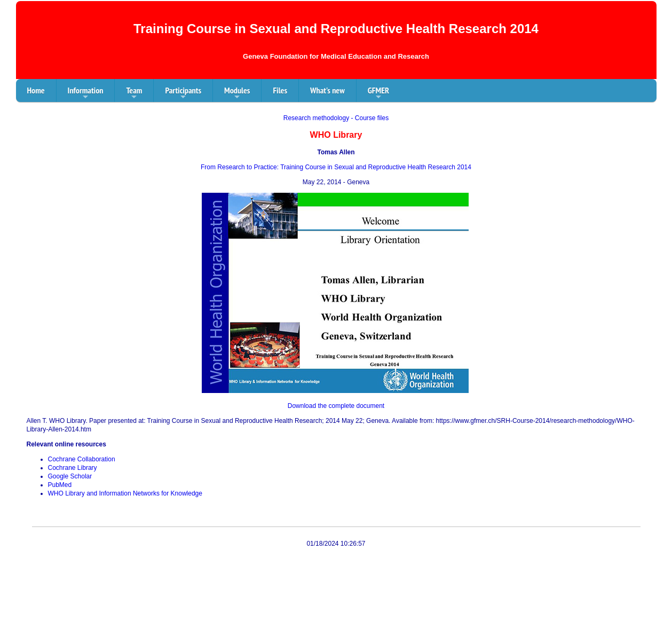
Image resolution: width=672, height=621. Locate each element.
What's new (327, 90)
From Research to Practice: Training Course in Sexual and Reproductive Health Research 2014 (336, 167)
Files (280, 90)
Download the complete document (336, 406)
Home (36, 90)
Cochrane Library (73, 468)
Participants (183, 93)
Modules (237, 93)
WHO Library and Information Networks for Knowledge (125, 493)
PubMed (60, 485)
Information (86, 93)
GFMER (378, 93)
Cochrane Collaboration (82, 459)
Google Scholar (70, 476)
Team (134, 93)
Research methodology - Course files (336, 118)
